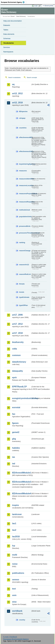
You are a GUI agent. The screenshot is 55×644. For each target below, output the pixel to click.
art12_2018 (17, 103)
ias (14, 457)
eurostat (16, 407)
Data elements (9, 34)
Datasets (7, 25)
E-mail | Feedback (10, 637)
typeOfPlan (23, 305)
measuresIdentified (25, 179)
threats (22, 284)
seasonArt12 (24, 265)
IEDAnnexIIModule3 (22, 482)
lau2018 (16, 537)
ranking (22, 242)
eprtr (14, 377)
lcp (14, 546)
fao (14, 414)
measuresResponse (25, 202)
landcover (17, 514)
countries (23, 128)
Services (7, 47)
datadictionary (19, 362)
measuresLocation (25, 185)
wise (14, 602)
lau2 (14, 530)
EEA (14, 2)
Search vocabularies (14, 77)
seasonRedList (25, 274)
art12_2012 (17, 93)
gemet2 (16, 432)
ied (14, 464)
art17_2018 (17, 333)
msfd (15, 555)
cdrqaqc (22, 118)
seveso (16, 580)
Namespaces (8, 52)
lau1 (14, 523)
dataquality (17, 371)
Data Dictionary (21, 16)
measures (23, 171)
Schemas (7, 38)
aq (13, 84)
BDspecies (23, 111)
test (14, 589)
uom (14, 595)
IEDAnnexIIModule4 (22, 494)
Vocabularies (9, 43)
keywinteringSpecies (25, 164)
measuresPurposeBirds (25, 194)
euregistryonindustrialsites (22, 398)
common (16, 355)
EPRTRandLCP (19, 387)
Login (36, 6)
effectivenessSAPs (25, 151)
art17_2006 (17, 315)
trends (22, 292)
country (22, 620)
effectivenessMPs (25, 137)
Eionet (13, 16)
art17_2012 (17, 324)
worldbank (17, 611)
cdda (14, 349)
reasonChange (25, 251)
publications (18, 573)
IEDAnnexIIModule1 (22, 473)
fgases (15, 423)
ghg (14, 439)
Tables (6, 30)
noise (15, 564)
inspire (15, 505)
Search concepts (32, 77)
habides (16, 448)
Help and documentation (13, 21)
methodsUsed (25, 210)
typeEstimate (24, 297)
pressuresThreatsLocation (25, 233)
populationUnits (25, 217)
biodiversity (18, 342)
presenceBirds (25, 226)
